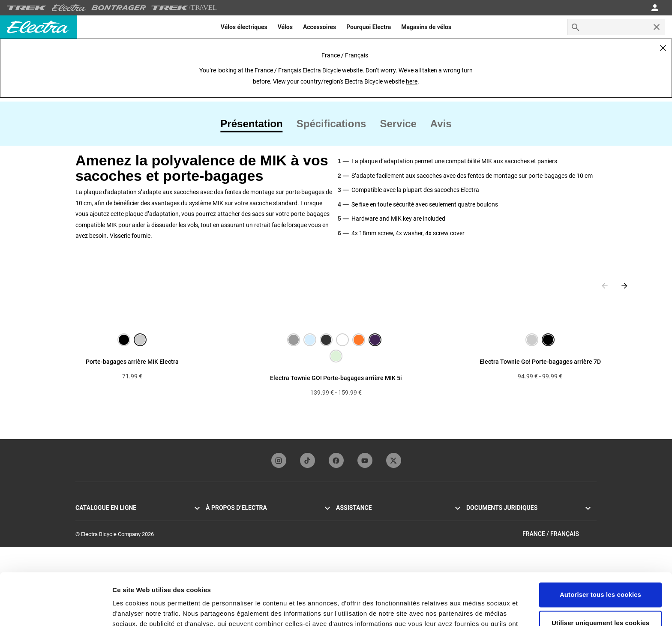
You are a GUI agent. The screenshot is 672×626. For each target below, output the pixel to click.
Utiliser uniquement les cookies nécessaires (600, 579)
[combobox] (616, 27)
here (412, 81)
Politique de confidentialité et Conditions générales (527, 519)
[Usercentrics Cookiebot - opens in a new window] (55, 609)
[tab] (255, 124)
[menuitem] (244, 27)
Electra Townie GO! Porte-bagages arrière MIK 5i (336, 378)
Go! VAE (85, 519)
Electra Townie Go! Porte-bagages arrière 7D (540, 362)
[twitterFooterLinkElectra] (394, 460)
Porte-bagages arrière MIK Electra (132, 362)
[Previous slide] (605, 286)
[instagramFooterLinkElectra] (279, 460)
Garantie (346, 519)
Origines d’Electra (227, 519)
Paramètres (130, 609)
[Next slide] (624, 286)
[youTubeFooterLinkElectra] (365, 460)
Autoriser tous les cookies (600, 546)
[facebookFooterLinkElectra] (336, 460)
